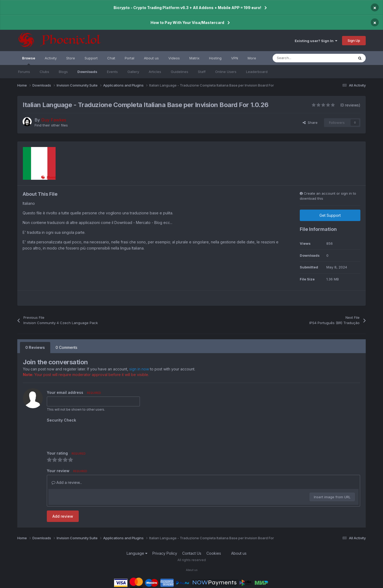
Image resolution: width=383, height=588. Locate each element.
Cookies (214, 553)
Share (310, 123)
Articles (155, 72)
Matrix (194, 58)
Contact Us (192, 553)
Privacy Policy (165, 553)
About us (151, 58)
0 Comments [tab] (66, 347)
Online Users (226, 72)
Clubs (44, 72)
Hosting (215, 58)
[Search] (301, 58)
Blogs (63, 72)
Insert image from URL (332, 497)
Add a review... (67, 482)
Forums (24, 72)
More (252, 58)
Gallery (133, 72)
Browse (29, 60)
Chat (111, 58)
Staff (202, 72)
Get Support (330, 215)
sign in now (139, 369)
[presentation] (87, 435)
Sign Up (354, 40)
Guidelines (180, 72)
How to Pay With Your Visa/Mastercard (187, 23)
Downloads (87, 72)
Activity (51, 58)
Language (137, 553)
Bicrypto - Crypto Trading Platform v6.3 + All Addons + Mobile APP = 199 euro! (187, 8)
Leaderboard (257, 72)
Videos (174, 58)
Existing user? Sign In (316, 41)
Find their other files (51, 125)
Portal (130, 58)
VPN (235, 58)
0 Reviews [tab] (35, 347)
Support (91, 58)
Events (112, 72)
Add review (63, 516)
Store (71, 58)
